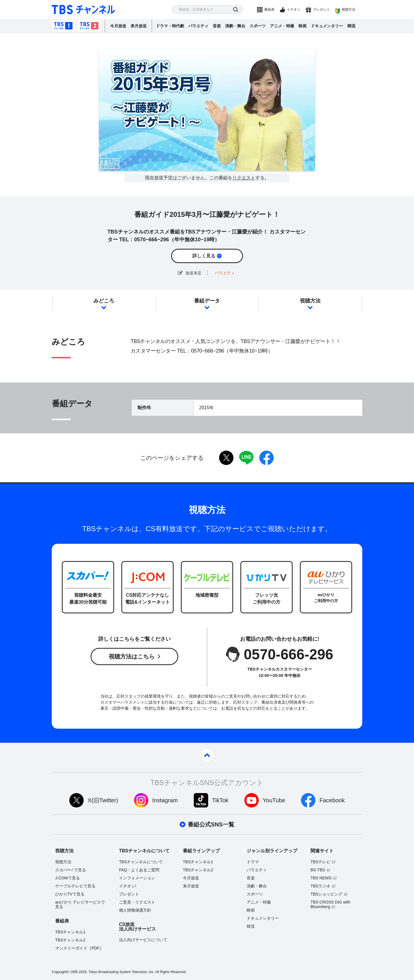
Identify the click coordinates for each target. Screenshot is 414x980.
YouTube (274, 800)
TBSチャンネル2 (89, 26)
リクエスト (244, 178)
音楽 (217, 26)
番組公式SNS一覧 (211, 824)
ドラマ (253, 862)
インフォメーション (137, 878)
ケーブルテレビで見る (75, 886)
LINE (246, 458)
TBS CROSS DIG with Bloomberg (330, 904)
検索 (236, 10)
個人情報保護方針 (135, 910)
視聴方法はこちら (132, 656)
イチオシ (294, 9)
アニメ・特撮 (282, 26)
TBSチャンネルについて (141, 862)
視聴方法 (348, 9)
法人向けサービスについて (143, 940)
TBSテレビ (320, 862)
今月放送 (118, 26)
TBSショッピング (326, 894)
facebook (267, 458)
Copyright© (60, 972)
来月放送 (139, 26)
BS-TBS (318, 870)
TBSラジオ (320, 886)
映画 (302, 26)
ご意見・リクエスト (137, 902)
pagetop (207, 755)
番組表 (269, 9)
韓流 (351, 26)
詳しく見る (204, 256)
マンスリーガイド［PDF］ (79, 948)
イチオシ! (128, 886)
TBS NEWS (321, 878)
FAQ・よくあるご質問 (139, 870)
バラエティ (198, 26)
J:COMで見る (68, 878)
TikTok (220, 800)
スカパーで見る (71, 870)
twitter (226, 458)
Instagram (165, 800)
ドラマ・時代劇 (170, 26)
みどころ (104, 301)
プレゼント (321, 9)
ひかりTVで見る (70, 894)
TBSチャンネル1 (63, 26)
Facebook (332, 800)
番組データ (207, 301)
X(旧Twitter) (103, 800)
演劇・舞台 (235, 26)
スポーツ (258, 26)
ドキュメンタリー (327, 26)
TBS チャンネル (83, 10)
